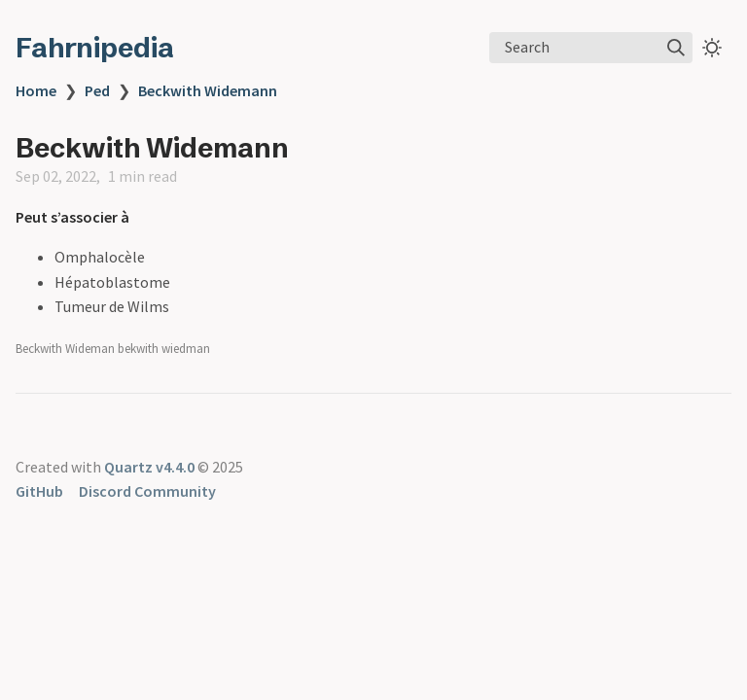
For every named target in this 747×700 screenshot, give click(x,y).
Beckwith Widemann (208, 90)
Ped (97, 90)
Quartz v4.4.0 (149, 467)
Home (36, 90)
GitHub (39, 491)
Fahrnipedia (95, 48)
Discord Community (147, 491)
